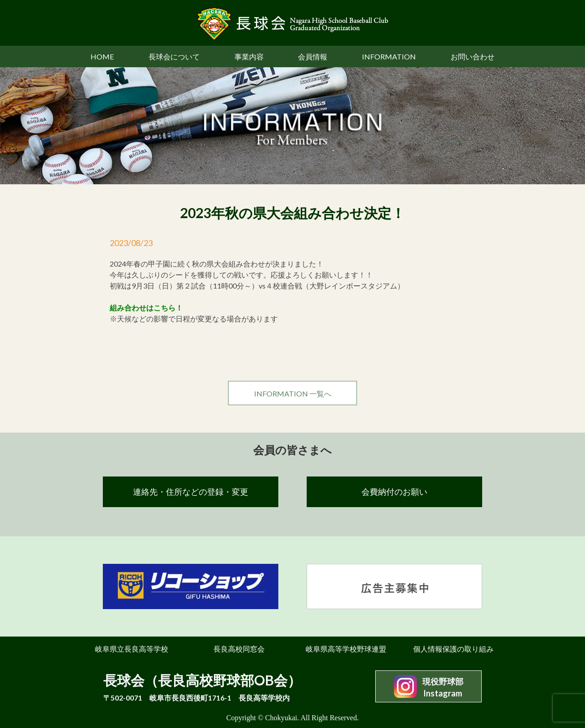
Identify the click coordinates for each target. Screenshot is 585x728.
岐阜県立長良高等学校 (132, 649)
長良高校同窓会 (239, 649)
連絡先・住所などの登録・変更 (191, 492)
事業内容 (249, 56)
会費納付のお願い (394, 492)
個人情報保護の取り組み (453, 649)
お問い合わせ (473, 56)
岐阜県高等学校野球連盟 (346, 649)
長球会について (174, 56)
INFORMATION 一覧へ (293, 393)
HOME (102, 56)
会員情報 (313, 56)
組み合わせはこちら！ (146, 308)
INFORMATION (389, 56)
